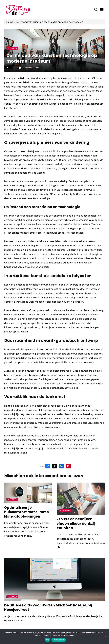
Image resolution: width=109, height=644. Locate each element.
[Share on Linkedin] (61, 466)
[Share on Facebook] (48, 466)
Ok (47, 640)
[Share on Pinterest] (68, 466)
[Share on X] (55, 466)
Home (10, 22)
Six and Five (22, 263)
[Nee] (105, 636)
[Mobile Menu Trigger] (102, 10)
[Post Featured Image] (28, 493)
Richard (12, 68)
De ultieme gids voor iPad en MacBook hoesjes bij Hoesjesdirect (49, 607)
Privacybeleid (59, 640)
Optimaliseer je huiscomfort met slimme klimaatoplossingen (27, 512)
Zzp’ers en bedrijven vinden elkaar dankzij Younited (76, 524)
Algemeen (12, 49)
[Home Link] (18, 10)
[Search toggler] (96, 10)
